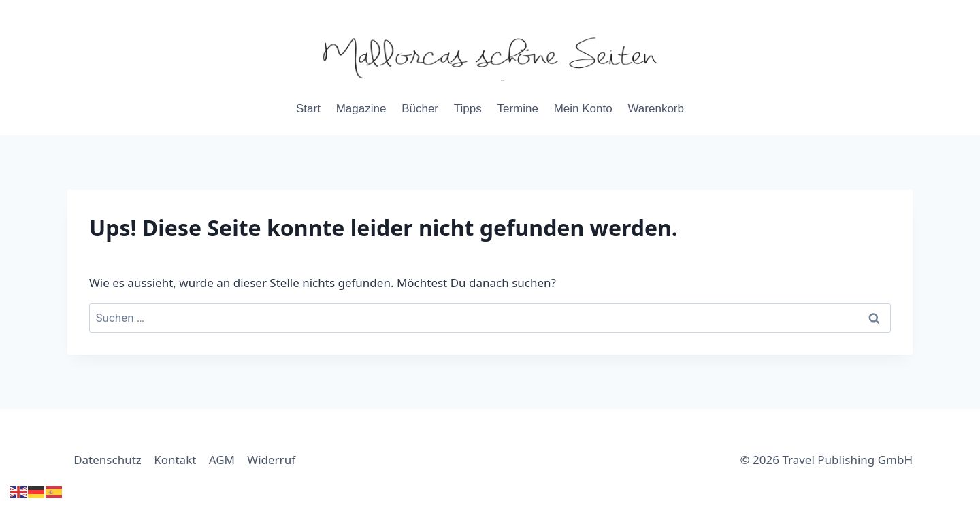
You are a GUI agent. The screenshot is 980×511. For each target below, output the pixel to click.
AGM (222, 460)
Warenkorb (656, 109)
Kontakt (175, 460)
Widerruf (271, 460)
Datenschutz (108, 460)
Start (308, 109)
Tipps (468, 109)
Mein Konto (583, 109)
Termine (517, 109)
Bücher (420, 109)
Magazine (361, 109)
